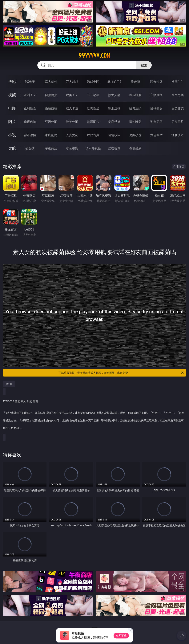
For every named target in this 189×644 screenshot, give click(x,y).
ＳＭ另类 (178, 95)
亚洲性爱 (30, 108)
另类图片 (178, 122)
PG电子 (30, 82)
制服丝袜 (114, 108)
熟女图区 (156, 122)
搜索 (144, 65)
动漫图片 (93, 122)
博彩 (12, 82)
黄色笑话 (156, 135)
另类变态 (178, 108)
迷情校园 (114, 135)
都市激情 (30, 135)
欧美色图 (72, 122)
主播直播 (156, 95)
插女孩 (30, 148)
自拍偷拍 (51, 95)
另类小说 (135, 135)
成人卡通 (72, 108)
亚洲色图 (51, 122)
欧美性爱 (93, 108)
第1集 (9, 384)
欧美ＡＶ (72, 95)
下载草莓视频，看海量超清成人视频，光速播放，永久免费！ (121, 373)
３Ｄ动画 (93, 95)
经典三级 (135, 108)
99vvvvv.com (94, 55)
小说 (12, 135)
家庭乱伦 (51, 135)
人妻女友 (72, 135)
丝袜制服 (135, 95)
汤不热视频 (93, 148)
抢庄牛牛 (178, 82)
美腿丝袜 (114, 122)
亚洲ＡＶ (30, 95)
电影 (12, 108)
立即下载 (121, 636)
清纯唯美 (135, 122)
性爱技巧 (178, 135)
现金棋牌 (156, 82)
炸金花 (135, 82)
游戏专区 (93, 82)
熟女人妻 (114, 95)
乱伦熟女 (156, 108)
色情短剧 (135, 148)
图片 (12, 122)
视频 (12, 95)
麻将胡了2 (114, 82)
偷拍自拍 (51, 108)
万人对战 (72, 82)
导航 (12, 148)
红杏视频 (114, 148)
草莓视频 (72, 148)
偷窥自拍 (30, 122)
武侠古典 (93, 135)
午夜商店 (51, 148)
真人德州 (51, 82)
